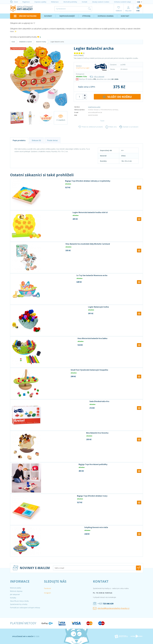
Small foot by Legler (83, 68)
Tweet (102, 121)
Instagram (47, 593)
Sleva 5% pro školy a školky (19, 601)
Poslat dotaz (52, 140)
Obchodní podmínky (70, 2)
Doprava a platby (40, 2)
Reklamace (55, 2)
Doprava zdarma (106, 16)
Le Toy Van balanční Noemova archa (92, 275)
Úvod (14, 2)
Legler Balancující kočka (98, 307)
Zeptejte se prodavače (129, 127)
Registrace (26, 2)
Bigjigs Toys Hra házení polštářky (93, 464)
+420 (103, 604)
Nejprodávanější (67, 16)
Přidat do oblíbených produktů (91, 127)
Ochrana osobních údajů (122, 2)
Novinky (48, 16)
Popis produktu (19, 140)
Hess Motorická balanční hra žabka (92, 338)
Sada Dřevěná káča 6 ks (99, 401)
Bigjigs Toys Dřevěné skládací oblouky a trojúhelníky (88, 181)
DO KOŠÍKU (117, 97)
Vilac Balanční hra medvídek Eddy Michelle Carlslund (88, 244)
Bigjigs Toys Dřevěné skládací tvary (92, 496)
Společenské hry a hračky (19, 604)
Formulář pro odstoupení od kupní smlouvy (25, 608)
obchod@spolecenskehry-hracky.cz (111, 608)
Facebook (47, 588)
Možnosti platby (16, 588)
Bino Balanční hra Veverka (97, 433)
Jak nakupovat (15, 594)
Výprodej (86, 16)
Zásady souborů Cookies (101, 2)
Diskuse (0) (36, 140)
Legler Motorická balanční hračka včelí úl (90, 212)
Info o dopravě (97, 77)
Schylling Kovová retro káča (96, 527)
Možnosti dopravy (16, 591)
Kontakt (85, 2)
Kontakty (13, 598)
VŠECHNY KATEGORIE (25, 16)
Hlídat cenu (111, 127)
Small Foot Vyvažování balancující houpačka (89, 370)
